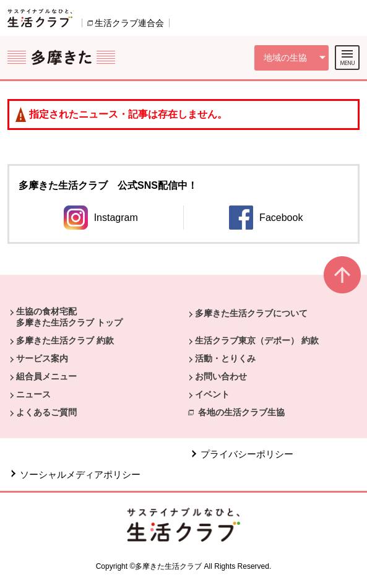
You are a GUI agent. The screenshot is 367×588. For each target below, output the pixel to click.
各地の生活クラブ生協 (241, 412)
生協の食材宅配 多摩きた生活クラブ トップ (69, 317)
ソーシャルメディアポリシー (80, 474)
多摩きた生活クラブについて (251, 313)
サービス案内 (42, 358)
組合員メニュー (46, 376)
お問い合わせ (221, 376)
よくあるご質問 (46, 412)
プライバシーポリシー (247, 454)
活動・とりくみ (225, 358)
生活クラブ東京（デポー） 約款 (257, 340)
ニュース (33, 394)
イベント (212, 394)
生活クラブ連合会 (129, 23)
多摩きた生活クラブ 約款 (65, 340)
